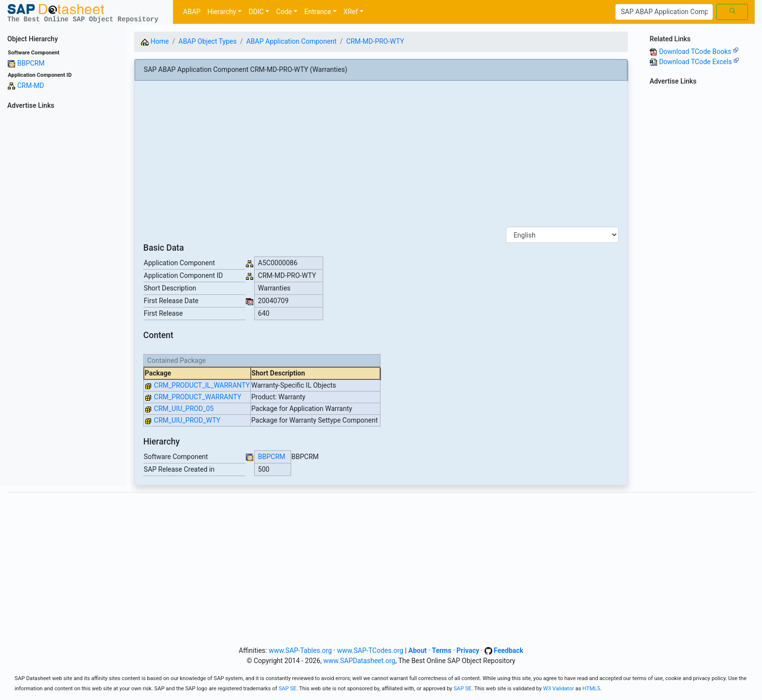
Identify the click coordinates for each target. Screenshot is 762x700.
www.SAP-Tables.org (300, 650)
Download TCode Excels (699, 62)
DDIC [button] (256, 12)
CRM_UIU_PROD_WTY (187, 420)
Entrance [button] (318, 12)
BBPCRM (31, 63)
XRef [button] (351, 12)
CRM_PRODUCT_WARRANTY (198, 397)
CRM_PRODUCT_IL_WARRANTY (202, 385)
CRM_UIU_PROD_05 (184, 409)
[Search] (664, 12)
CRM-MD (30, 85)
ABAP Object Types (208, 41)
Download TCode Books (699, 51)
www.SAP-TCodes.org (370, 650)
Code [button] (284, 12)
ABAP (192, 12)
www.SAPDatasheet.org (359, 661)
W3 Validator (559, 689)
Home (155, 41)
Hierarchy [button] (222, 12)
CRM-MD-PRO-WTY (375, 41)
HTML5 (592, 689)
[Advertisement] (63, 258)
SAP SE (287, 689)
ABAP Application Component (292, 41)
